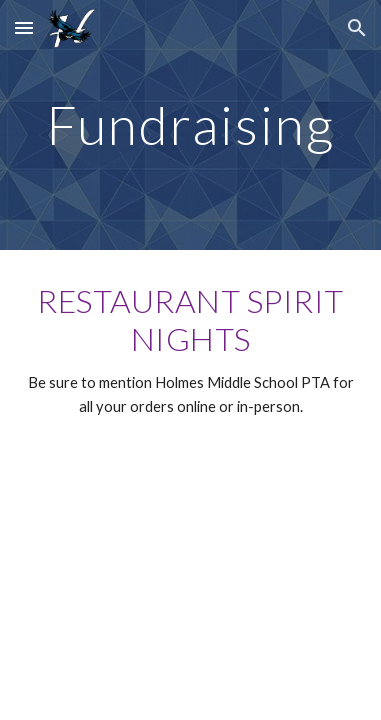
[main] (190, 124)
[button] (24, 27)
